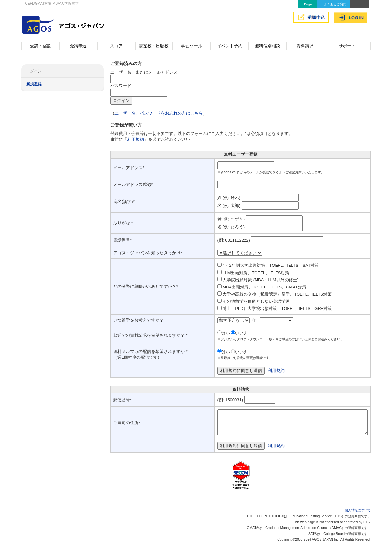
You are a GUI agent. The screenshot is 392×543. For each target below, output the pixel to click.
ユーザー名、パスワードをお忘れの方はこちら (159, 113)
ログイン (34, 71)
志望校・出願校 (154, 46)
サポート (347, 46)
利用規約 (136, 139)
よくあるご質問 (335, 4)
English (309, 4)
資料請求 (305, 46)
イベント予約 (230, 46)
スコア (116, 46)
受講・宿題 (41, 46)
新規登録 (34, 84)
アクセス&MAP (359, 4)
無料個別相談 (267, 46)
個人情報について (358, 510)
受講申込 (78, 46)
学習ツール (192, 46)
